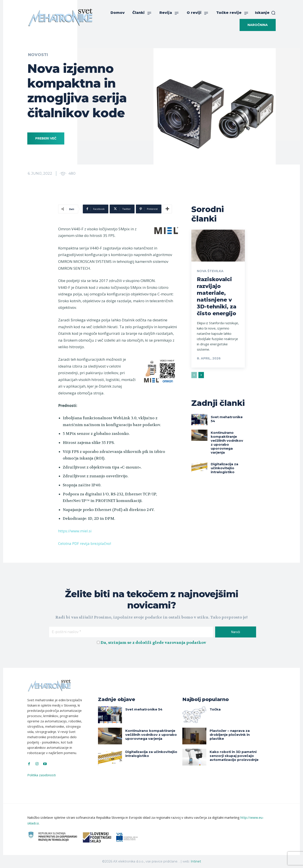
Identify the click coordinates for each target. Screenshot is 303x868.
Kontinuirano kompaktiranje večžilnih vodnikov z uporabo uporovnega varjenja (227, 442)
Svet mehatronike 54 (227, 419)
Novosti (38, 55)
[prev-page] (194, 375)
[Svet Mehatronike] (60, 17)
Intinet (196, 861)
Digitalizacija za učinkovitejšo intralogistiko (224, 468)
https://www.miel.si (75, 531)
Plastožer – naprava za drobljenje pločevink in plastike (230, 735)
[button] (265, 13)
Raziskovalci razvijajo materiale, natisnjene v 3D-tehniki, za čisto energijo (217, 296)
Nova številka (210, 271)
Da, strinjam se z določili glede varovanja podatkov (153, 643)
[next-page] (201, 375)
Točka (215, 709)
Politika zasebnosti (42, 775)
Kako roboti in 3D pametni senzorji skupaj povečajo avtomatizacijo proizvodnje (234, 756)
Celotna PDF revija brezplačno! (85, 543)
